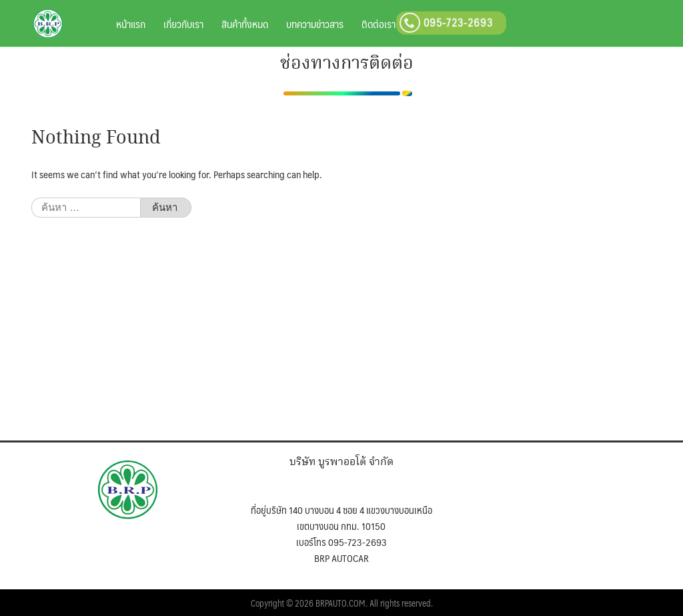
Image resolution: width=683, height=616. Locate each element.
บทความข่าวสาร (315, 24)
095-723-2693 (446, 22)
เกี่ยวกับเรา (183, 24)
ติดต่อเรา (379, 24)
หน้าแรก (131, 24)
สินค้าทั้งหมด (245, 24)
